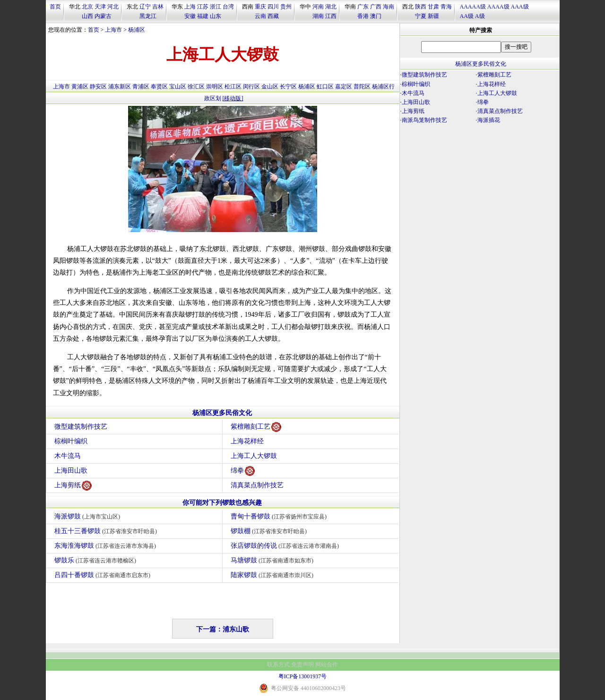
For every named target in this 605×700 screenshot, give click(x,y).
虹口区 (325, 86)
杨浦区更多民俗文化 (222, 413)
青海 (446, 7)
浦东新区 (120, 86)
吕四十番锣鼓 (104, 575)
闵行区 (251, 86)
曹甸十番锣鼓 (280, 516)
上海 (190, 7)
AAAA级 (498, 7)
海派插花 (489, 120)
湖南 (318, 16)
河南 (318, 7)
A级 (480, 16)
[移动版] (233, 98)
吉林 (158, 7)
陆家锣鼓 (273, 575)
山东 (216, 16)
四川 (273, 7)
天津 (100, 7)
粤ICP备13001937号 (303, 676)
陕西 (421, 7)
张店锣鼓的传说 (286, 546)
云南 (260, 16)
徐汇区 (196, 86)
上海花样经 (247, 441)
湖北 (331, 7)
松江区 (233, 86)
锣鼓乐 (97, 560)
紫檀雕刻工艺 (256, 427)
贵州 (286, 7)
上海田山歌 (71, 471)
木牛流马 (68, 456)
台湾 (228, 7)
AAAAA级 (473, 7)
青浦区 (141, 86)
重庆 (260, 7)
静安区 (98, 86)
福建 (203, 16)
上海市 (113, 30)
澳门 (376, 16)
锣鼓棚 (270, 531)
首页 (55, 7)
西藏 (273, 16)
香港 (363, 16)
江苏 (203, 7)
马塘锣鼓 (273, 560)
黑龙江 (148, 16)
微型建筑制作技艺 (81, 427)
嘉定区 (344, 86)
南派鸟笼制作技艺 (424, 120)
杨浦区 (137, 30)
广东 (363, 7)
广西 (376, 7)
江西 (331, 16)
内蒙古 (103, 16)
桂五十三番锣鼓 (107, 531)
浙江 (216, 7)
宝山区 (178, 86)
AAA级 (520, 7)
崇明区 (215, 86)
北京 (87, 7)
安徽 (190, 16)
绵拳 (243, 471)
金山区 (270, 86)
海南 (389, 7)
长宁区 (288, 86)
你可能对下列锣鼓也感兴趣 (222, 503)
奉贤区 (159, 86)
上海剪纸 (73, 486)
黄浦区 (80, 86)
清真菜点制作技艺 (257, 485)
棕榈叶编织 (71, 441)
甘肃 (433, 7)
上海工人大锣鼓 (254, 456)
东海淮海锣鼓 (107, 546)
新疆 (433, 16)
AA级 (467, 16)
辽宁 (145, 7)
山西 (87, 16)
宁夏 (421, 16)
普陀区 (362, 86)
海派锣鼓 (89, 516)
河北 (113, 7)
